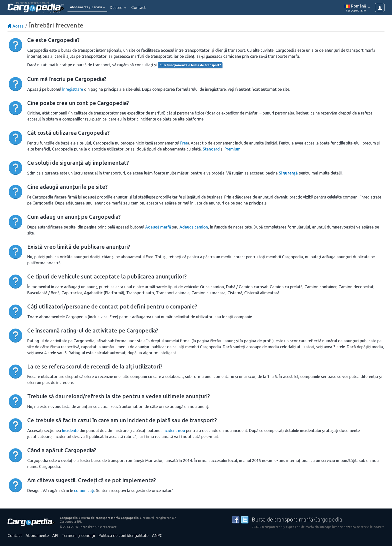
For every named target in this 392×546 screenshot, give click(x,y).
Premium (232, 149)
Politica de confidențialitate (123, 535)
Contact (149, 7)
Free (184, 143)
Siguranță (288, 173)
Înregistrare (73, 89)
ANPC (157, 535)
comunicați (84, 490)
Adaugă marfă (158, 227)
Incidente (70, 430)
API (55, 535)
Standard (211, 149)
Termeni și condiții (78, 535)
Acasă (15, 26)
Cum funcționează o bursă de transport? (190, 65)
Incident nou (174, 430)
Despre (127, 7)
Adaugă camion (194, 227)
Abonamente (37, 535)
